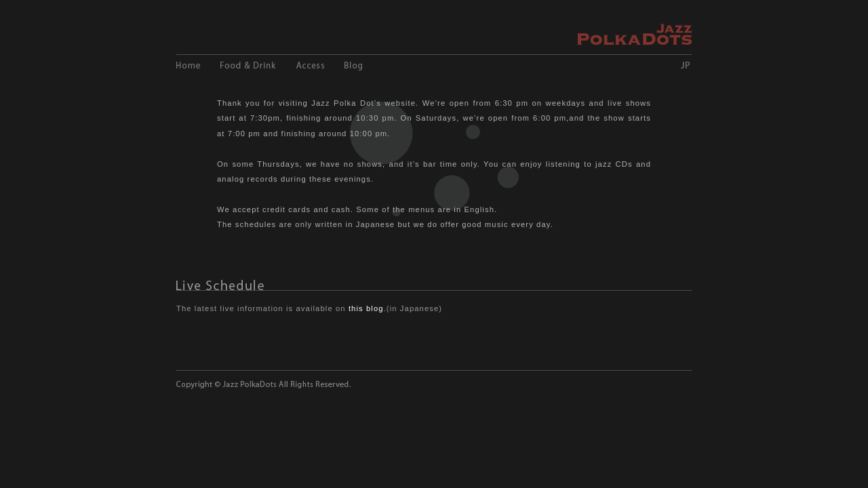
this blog (366, 308)
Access (310, 65)
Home (188, 65)
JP (685, 65)
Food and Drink (248, 65)
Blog (353, 65)
